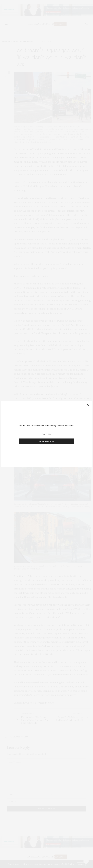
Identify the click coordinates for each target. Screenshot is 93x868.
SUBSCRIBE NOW (47, 441)
